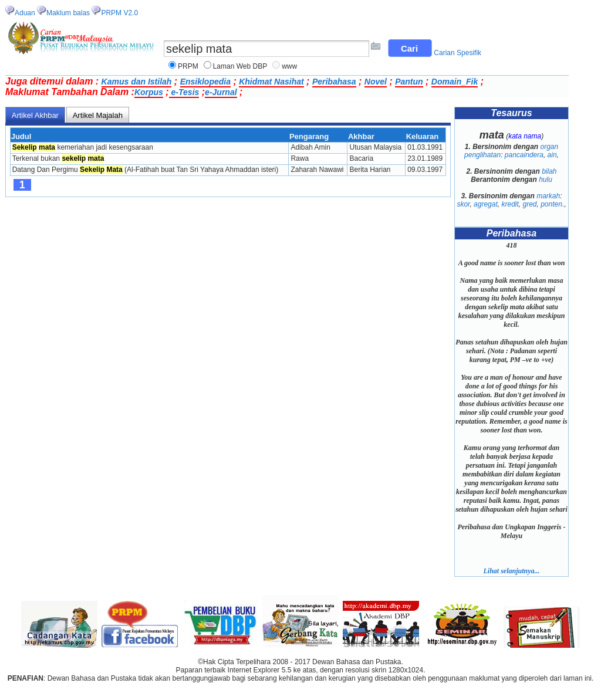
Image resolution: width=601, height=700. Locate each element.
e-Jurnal (221, 92)
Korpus (149, 92)
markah (548, 196)
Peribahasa (334, 82)
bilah (549, 171)
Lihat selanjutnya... (511, 571)
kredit (510, 204)
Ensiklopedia (205, 82)
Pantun (409, 82)
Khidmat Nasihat (271, 82)
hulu (546, 180)
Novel (376, 82)
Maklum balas (68, 13)
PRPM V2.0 (119, 13)
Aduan (25, 13)
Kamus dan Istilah (137, 82)
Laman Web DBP (240, 66)
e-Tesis (184, 92)
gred (529, 204)
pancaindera (524, 155)
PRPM (188, 66)
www (289, 66)
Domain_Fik (455, 82)
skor (463, 204)
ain (552, 155)
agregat (486, 204)
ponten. (552, 204)
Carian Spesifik (457, 53)
